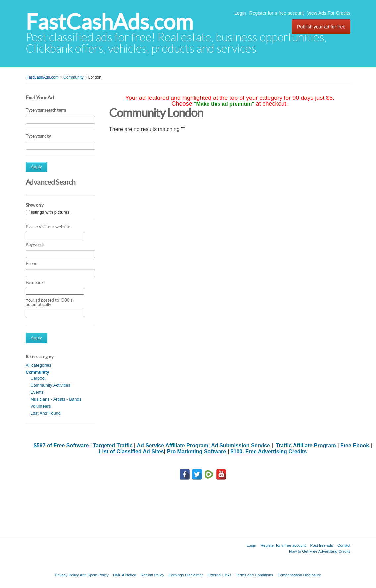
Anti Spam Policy (94, 575)
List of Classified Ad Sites (132, 452)
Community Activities (50, 385)
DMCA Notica (125, 575)
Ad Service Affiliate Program (172, 446)
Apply (36, 167)
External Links (219, 575)
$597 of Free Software (61, 446)
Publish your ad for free (321, 27)
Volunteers (41, 406)
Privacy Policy (67, 575)
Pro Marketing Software (197, 452)
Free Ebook (355, 446)
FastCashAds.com (109, 22)
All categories (38, 365)
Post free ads (321, 545)
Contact (344, 545)
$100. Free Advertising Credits (269, 452)
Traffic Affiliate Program (306, 446)
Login (240, 13)
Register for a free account (277, 13)
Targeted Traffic (113, 446)
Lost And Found (46, 413)
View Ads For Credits (329, 13)
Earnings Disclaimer (186, 575)
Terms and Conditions (254, 575)
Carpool (38, 378)
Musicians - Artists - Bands (56, 399)
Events (37, 392)
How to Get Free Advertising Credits (320, 551)
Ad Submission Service (240, 446)
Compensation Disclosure (299, 575)
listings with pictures (50, 212)
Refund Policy (153, 575)
